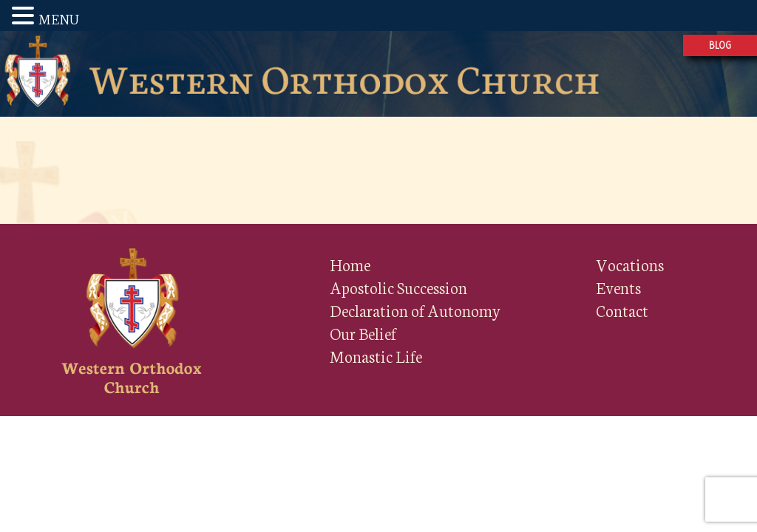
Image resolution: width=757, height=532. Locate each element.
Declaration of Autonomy (415, 310)
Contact (622, 310)
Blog (720, 45)
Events (618, 287)
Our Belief (363, 333)
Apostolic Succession (398, 287)
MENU (59, 18)
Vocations (630, 264)
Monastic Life (376, 356)
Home (350, 264)
